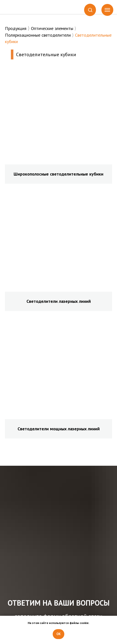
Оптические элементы (52, 28)
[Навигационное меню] (107, 10)
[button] (90, 10)
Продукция (16, 28)
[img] (20, 7)
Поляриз (13, 35)
